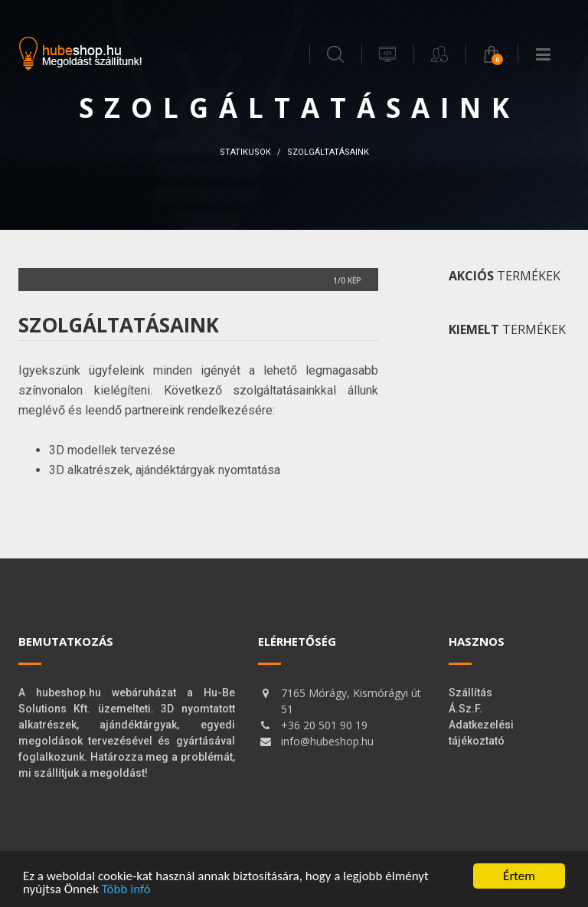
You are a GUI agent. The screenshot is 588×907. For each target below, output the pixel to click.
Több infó (126, 889)
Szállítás (470, 693)
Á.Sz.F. (465, 709)
